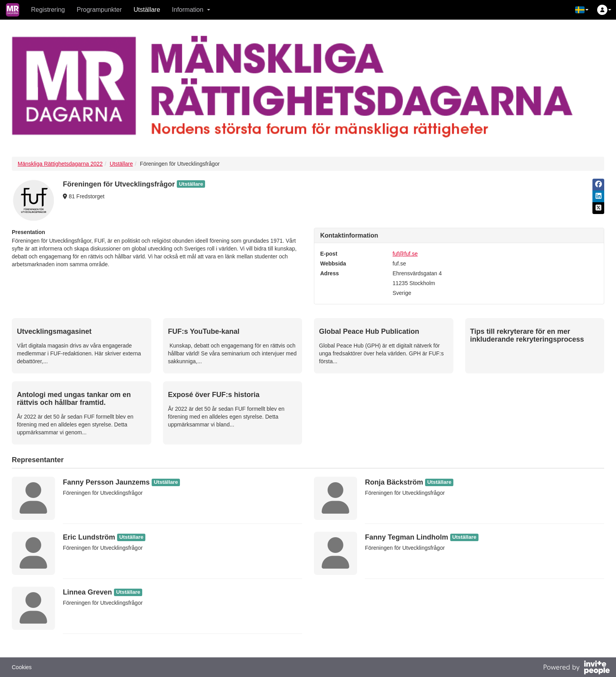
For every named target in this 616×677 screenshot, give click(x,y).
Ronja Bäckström (394, 482)
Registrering (48, 10)
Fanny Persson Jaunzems (106, 482)
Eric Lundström (89, 537)
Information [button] (191, 10)
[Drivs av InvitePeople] (576, 668)
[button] (582, 10)
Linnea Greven (87, 592)
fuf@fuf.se (405, 254)
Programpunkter (99, 10)
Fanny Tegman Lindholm (407, 537)
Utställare (147, 10)
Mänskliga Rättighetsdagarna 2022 (60, 164)
